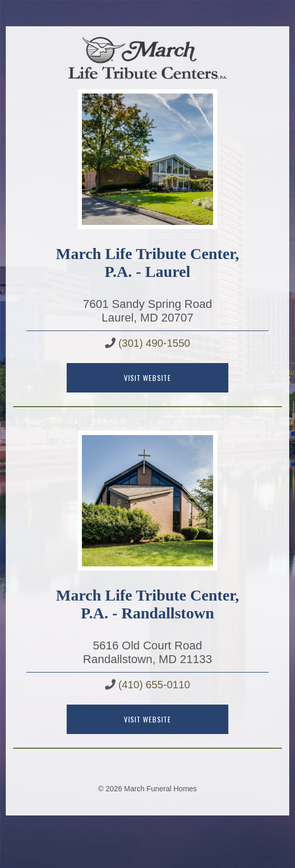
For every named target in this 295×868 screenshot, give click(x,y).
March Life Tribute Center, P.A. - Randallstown (148, 604)
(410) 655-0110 (154, 685)
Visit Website (147, 378)
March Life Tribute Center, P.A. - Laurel (148, 262)
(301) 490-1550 (154, 343)
